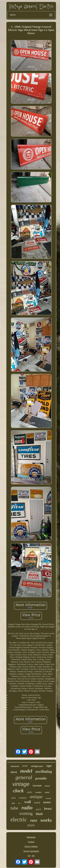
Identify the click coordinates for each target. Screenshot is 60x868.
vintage (21, 784)
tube (14, 808)
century (23, 798)
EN (29, 856)
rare (34, 820)
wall (28, 802)
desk (14, 798)
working (26, 813)
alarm (14, 772)
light (13, 803)
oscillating (44, 771)
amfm (30, 792)
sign (49, 766)
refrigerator (37, 766)
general (24, 777)
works (46, 820)
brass (48, 808)
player (31, 825)
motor (47, 802)
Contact (31, 842)
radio (27, 808)
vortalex (39, 792)
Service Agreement (31, 851)
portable (41, 778)
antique (36, 797)
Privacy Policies (31, 846)
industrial (15, 766)
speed (38, 809)
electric (19, 820)
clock (18, 791)
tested (37, 803)
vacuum (37, 786)
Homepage (31, 837)
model (26, 771)
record (48, 798)
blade (39, 814)
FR (33, 856)
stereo (47, 786)
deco (20, 803)
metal (47, 792)
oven (25, 766)
